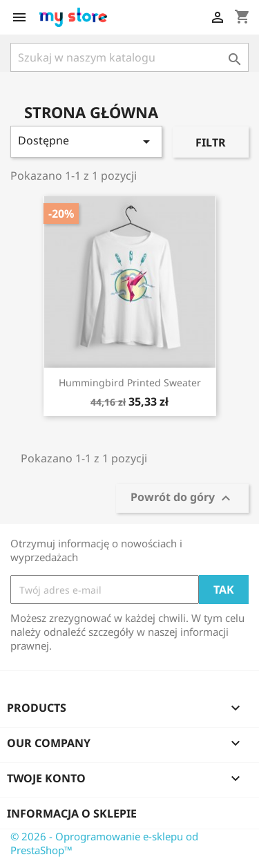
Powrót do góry (182, 499)
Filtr (211, 142)
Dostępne (86, 141)
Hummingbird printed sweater (130, 383)
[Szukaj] (129, 57)
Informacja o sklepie (72, 813)
